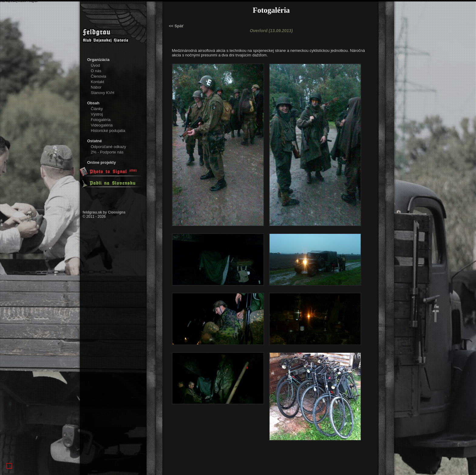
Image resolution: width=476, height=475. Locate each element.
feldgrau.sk (92, 212)
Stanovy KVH (102, 93)
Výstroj (97, 114)
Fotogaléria (101, 120)
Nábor (96, 87)
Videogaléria (102, 125)
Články (97, 109)
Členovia (99, 76)
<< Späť (176, 26)
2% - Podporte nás (107, 152)
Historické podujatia (108, 131)
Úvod (95, 65)
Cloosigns (117, 212)
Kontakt (97, 82)
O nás (96, 71)
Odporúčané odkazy (108, 147)
